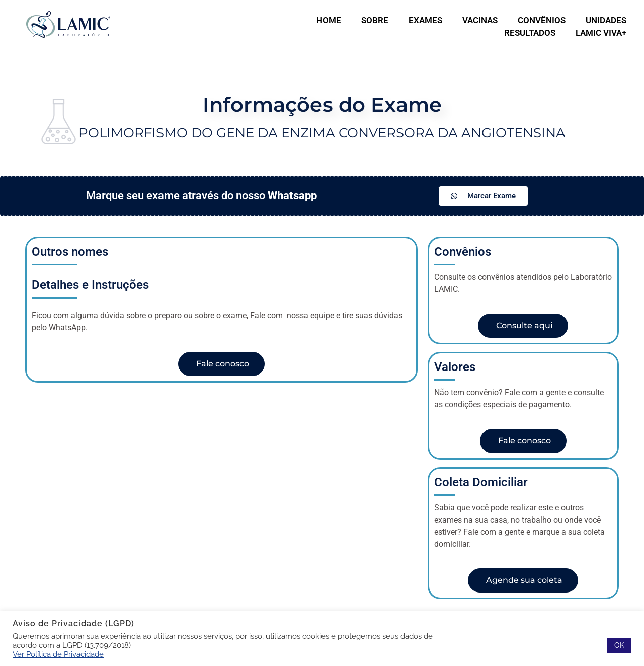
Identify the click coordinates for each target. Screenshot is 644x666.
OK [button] (619, 645)
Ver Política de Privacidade (58, 654)
